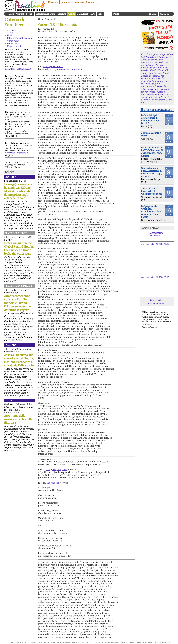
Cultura (20, 14)
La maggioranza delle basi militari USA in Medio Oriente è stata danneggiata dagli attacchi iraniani (19, 191)
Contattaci (66, 2)
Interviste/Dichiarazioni (20, 38)
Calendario (83, 14)
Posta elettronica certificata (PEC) (156, 642)
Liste (93, 14)
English (108, 14)
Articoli (11, 33)
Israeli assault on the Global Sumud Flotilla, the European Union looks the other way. (19, 248)
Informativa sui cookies (118, 642)
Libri (10, 35)
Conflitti (10, 177)
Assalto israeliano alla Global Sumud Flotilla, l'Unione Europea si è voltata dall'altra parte (19, 360)
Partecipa (79, 2)
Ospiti (71, 14)
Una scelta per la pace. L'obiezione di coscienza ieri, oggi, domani (151, 172)
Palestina (10, 345)
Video (101, 14)
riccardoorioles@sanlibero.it (18, 69)
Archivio (11, 30)
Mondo (30, 14)
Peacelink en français (18, 286)
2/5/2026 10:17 (162, 244)
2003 (55, 19)
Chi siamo (53, 2)
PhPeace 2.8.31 (81, 642)
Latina (8, 400)
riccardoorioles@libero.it (17, 153)
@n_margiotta (148, 244)
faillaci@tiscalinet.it (53, 66)
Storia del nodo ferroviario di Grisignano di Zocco (152, 191)
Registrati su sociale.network (157, 302)
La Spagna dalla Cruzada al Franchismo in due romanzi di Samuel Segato (151, 211)
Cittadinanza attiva (45, 14)
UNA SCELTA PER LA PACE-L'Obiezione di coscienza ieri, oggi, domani (152, 152)
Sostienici (91, 2)
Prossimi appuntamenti (158, 110)
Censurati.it (13, 41)
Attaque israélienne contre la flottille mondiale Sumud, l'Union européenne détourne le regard (17, 303)
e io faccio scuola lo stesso (151, 134)
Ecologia (62, 14)
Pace (11, 14)
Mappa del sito (15, 46)
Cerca (116, 14)
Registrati (165, 14)
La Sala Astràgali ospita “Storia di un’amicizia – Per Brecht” (150, 119)
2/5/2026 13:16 (162, 277)
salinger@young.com (57, 470)
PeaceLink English (16, 233)
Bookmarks (13, 43)
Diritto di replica (135, 642)
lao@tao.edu (53, 483)
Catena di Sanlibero (14, 22)
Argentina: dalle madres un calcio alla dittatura (18, 419)
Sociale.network (150, 228)
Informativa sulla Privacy (98, 642)
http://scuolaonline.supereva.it (66, 69)
